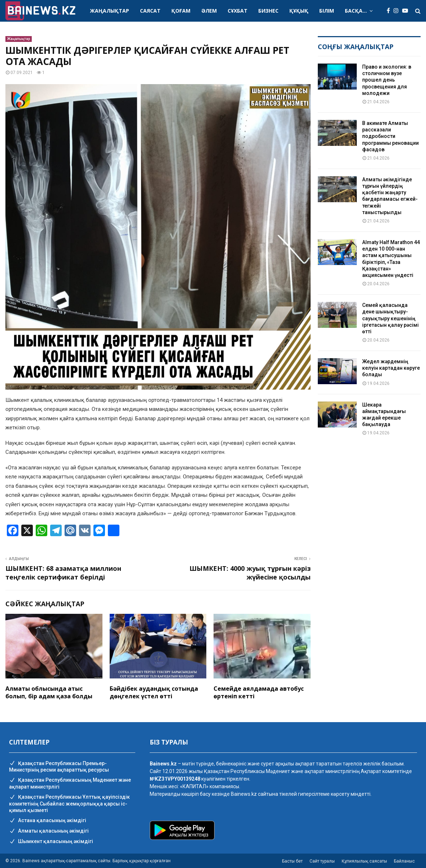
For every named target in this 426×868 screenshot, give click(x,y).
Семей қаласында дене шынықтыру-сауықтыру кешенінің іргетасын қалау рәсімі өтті (390, 318)
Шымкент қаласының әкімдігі (51, 842)
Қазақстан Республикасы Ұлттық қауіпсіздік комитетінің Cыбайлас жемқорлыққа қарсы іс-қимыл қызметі (69, 804)
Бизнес (268, 11)
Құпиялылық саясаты (364, 861)
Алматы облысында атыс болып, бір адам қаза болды (49, 692)
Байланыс (404, 861)
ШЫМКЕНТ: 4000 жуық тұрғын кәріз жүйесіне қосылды (250, 573)
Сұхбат (238, 11)
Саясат (150, 11)
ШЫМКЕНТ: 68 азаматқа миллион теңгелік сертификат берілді (63, 573)
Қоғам (181, 11)
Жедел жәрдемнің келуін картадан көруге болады (391, 368)
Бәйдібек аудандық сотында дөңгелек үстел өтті (154, 692)
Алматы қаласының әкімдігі (49, 831)
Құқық (299, 11)
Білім (327, 11)
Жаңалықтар (109, 11)
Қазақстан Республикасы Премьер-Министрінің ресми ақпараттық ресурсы (59, 767)
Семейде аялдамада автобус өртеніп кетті (259, 692)
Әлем (209, 11)
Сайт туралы (322, 861)
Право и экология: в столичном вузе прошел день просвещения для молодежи (387, 80)
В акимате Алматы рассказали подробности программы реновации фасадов (390, 136)
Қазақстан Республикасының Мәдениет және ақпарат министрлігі (70, 783)
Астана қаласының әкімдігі (48, 821)
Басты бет (292, 861)
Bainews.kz (244, 794)
